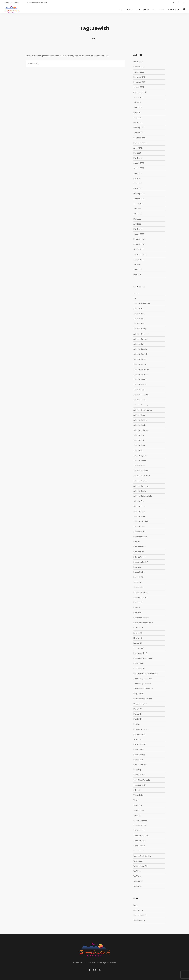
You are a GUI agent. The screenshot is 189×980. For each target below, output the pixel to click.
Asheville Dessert (140, 364)
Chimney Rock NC (140, 597)
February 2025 (139, 128)
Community (138, 603)
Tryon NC (137, 815)
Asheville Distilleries (141, 374)
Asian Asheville (139, 532)
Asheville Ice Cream (141, 430)
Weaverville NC (139, 846)
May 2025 (137, 112)
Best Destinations (140, 537)
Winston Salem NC (140, 866)
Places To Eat (139, 750)
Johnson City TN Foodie (142, 684)
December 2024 (140, 138)
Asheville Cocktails (140, 354)
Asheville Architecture (142, 303)
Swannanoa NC (139, 785)
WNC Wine (137, 876)
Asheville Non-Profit (141, 461)
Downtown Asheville (141, 618)
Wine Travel (138, 861)
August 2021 (138, 259)
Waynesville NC (139, 841)
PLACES (146, 9)
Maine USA (138, 709)
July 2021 (137, 265)
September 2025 (140, 92)
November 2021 (140, 244)
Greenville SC (138, 648)
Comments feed (140, 915)
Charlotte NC (138, 587)
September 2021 (140, 254)
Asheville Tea (138, 501)
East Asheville (139, 628)
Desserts (137, 608)
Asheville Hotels (139, 425)
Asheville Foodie (140, 400)
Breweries (137, 567)
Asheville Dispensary (141, 369)
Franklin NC (138, 643)
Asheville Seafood (140, 481)
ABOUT (130, 9)
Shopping (137, 770)
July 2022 (137, 209)
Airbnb (136, 293)
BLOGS (162, 9)
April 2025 (137, 118)
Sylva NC (137, 790)
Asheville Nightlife (140, 456)
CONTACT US (173, 9)
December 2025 (140, 77)
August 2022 (138, 204)
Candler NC (138, 582)
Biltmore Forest (139, 547)
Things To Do (138, 795)
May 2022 (137, 219)
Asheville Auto (139, 314)
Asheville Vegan (140, 516)
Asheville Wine (139, 527)
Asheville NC (138, 450)
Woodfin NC (138, 881)
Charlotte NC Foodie (141, 592)
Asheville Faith (139, 390)
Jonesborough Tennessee (143, 689)
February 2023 (139, 194)
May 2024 (137, 153)
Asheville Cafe (139, 344)
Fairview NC (138, 633)
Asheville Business (140, 339)
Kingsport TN (138, 694)
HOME (121, 9)
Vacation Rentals (140, 826)
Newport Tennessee (141, 729)
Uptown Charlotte (140, 820)
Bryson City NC (139, 572)
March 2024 (138, 158)
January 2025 (139, 133)
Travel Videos (139, 810)
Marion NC (137, 714)
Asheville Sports (140, 491)
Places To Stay (139, 755)
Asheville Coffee (140, 359)
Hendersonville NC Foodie (143, 658)
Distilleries (137, 613)
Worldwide (137, 886)
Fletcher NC (138, 638)
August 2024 (138, 148)
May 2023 (137, 178)
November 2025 (140, 82)
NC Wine (137, 724)
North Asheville (139, 734)
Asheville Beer (139, 324)
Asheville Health (140, 415)
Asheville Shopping (141, 486)
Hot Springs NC (139, 668)
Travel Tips (138, 805)
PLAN (138, 9)
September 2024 (140, 143)
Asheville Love (139, 440)
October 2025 (139, 87)
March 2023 (138, 188)
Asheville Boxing (140, 329)
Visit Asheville (139, 831)
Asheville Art (138, 309)
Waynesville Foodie (141, 836)
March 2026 (138, 62)
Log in (136, 905)
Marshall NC (138, 719)
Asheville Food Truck (141, 395)
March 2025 (138, 123)
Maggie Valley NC (140, 704)
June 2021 (137, 270)
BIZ (154, 9)
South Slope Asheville (142, 780)
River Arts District (140, 765)
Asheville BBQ (139, 319)
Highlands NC (138, 663)
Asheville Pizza (139, 466)
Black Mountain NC (141, 562)
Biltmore (137, 542)
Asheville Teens (139, 506)
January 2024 (139, 163)
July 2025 (137, 102)
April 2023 (137, 183)
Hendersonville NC (140, 653)
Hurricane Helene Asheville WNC (146, 673)
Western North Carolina (142, 856)
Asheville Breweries (141, 334)
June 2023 (137, 173)
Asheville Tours (139, 511)
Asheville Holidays (140, 420)
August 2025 (138, 97)
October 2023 (139, 168)
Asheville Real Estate (141, 471)
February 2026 (139, 67)
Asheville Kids (139, 435)
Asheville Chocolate (141, 349)
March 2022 (138, 229)
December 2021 (140, 239)
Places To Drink (139, 744)
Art (135, 298)
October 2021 (139, 249)
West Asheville (139, 851)
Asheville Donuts (140, 380)
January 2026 (139, 72)
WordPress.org (139, 920)
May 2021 (137, 275)
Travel (136, 800)
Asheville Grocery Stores (143, 410)
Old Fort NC (138, 739)
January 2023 (139, 199)
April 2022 (137, 224)
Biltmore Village (139, 557)
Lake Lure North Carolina (143, 699)
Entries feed (138, 910)
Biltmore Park (139, 552)
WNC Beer (137, 871)
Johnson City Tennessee (143, 679)
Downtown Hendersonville (143, 623)
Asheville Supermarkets (143, 496)
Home (95, 39)
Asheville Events (140, 385)
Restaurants (138, 760)
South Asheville (139, 775)
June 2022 (137, 214)
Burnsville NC (138, 577)
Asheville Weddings (141, 521)
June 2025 (137, 107)
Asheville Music (139, 445)
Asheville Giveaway (141, 405)
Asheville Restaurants (142, 476)
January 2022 (139, 234)
